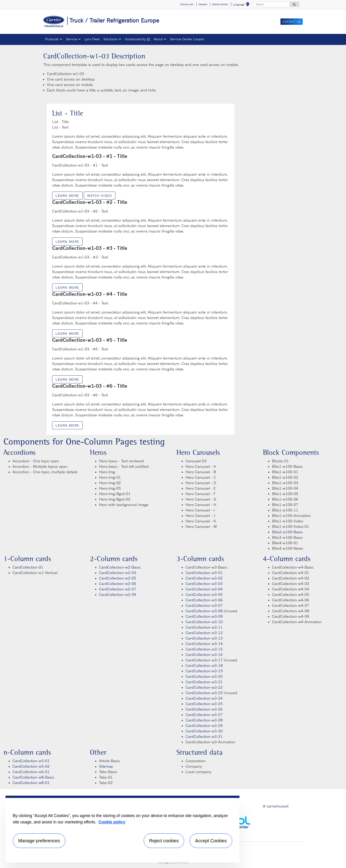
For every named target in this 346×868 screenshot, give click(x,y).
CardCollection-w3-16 (204, 655)
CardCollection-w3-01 (204, 573)
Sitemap (106, 766)
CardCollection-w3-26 (204, 709)
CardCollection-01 (28, 567)
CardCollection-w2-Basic (120, 567)
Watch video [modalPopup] (100, 196)
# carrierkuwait (276, 806)
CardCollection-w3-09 (204, 616)
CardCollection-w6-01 (31, 772)
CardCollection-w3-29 (204, 726)
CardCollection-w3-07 (204, 605)
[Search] (271, 4)
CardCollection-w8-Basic (33, 777)
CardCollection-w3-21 (204, 682)
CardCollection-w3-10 (204, 622)
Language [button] (242, 5)
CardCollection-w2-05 (118, 578)
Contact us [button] (292, 22)
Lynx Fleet (92, 39)
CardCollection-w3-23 (204, 693)
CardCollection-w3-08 (204, 611)
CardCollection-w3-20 (204, 676)
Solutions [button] (111, 39)
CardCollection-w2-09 (118, 595)
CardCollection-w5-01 (31, 761)
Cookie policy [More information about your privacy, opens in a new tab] (112, 822)
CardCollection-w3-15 (204, 649)
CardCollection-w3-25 (204, 704)
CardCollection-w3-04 (204, 589)
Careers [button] (203, 4)
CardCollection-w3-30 (204, 731)
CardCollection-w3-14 (204, 644)
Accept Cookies (211, 841)
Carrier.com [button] (187, 4)
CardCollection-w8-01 (31, 783)
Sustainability (138, 40)
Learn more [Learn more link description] (67, 196)
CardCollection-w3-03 (204, 584)
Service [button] (72, 39)
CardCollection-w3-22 (204, 687)
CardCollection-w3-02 (204, 578)
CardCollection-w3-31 (204, 736)
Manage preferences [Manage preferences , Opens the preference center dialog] (39, 841)
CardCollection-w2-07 (118, 589)
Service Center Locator (187, 39)
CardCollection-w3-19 (204, 671)
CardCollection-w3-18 (204, 666)
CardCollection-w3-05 (204, 595)
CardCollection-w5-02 (31, 766)
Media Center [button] (220, 4)
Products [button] (52, 39)
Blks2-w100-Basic (287, 532)
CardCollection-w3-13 (204, 638)
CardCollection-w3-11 (204, 627)
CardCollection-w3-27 (204, 715)
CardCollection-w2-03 (118, 573)
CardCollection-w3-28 (204, 720)
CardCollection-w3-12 (204, 633)
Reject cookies (164, 841)
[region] (122, 829)
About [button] (158, 39)
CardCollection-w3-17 (204, 660)
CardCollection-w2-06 (118, 584)
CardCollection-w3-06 (204, 600)
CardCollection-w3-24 (204, 698)
